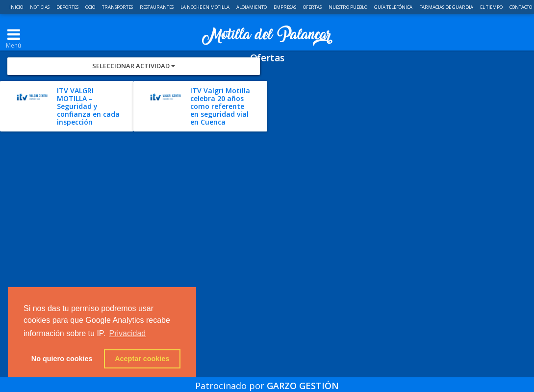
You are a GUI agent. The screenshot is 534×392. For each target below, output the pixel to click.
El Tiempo (492, 7)
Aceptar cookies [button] (142, 359)
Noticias (40, 7)
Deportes (68, 7)
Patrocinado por (267, 379)
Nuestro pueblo (348, 7)
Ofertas (313, 7)
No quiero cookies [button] (62, 359)
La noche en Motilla (205, 7)
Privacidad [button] (128, 333)
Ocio (91, 7)
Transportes (118, 7)
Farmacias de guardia (447, 7)
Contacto (521, 7)
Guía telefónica (394, 7)
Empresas (285, 7)
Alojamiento (252, 7)
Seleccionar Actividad (134, 101)
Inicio (17, 7)
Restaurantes (157, 7)
